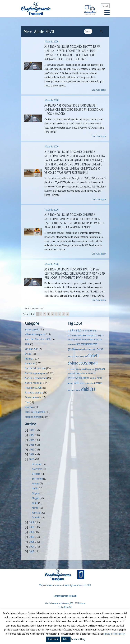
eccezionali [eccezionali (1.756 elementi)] (88, 363)
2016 (32, 537)
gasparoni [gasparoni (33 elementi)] (91, 369)
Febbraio (36, 512)
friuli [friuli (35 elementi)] (78, 369)
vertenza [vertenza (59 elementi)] (77, 390)
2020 (31, 459)
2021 (32, 454)
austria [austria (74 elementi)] (71, 339)
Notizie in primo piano (36, 373)
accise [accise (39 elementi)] (87, 331)
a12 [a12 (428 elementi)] (78, 330)
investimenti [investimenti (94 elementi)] (74, 378)
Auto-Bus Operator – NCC (38, 339)
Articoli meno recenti (34, 308)
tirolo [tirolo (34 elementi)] (87, 383)
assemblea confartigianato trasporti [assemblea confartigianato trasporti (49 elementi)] (91, 335)
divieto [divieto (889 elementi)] (73, 363)
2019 (32, 522)
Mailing (29, 358)
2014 (32, 546)
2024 (32, 440)
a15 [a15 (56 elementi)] (83, 331)
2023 (32, 445)
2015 (32, 542)
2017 (32, 532)
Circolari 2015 (32, 349)
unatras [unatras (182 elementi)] (98, 383)
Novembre (37, 469)
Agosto (36, 483)
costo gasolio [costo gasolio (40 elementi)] (92, 349)
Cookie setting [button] (78, 639)
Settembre (37, 479)
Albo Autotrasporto (35, 334)
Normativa (30, 363)
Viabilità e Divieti (33, 417)
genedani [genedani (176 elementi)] (100, 369)
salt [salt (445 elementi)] (76, 382)
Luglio (35, 488)
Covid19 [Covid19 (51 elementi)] (100, 349)
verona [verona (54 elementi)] (70, 390)
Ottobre (36, 474)
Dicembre (37, 464)
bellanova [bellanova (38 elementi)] (78, 340)
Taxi (27, 402)
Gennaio (36, 517)
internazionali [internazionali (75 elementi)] (89, 373)
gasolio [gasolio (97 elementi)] (84, 369)
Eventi (28, 354)
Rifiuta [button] (66, 639)
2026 (32, 430)
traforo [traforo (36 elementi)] (91, 383)
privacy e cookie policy (114, 634)
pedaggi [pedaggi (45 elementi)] (70, 383)
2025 (32, 435)
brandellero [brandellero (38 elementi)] (85, 340)
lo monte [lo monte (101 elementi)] (85, 378)
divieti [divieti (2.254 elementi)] (93, 355)
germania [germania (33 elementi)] (71, 374)
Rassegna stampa (34, 392)
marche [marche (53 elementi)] (99, 378)
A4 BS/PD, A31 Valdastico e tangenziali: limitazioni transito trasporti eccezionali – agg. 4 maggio (74, 109)
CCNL (27, 344)
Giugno (35, 493)
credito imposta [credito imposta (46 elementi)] (73, 356)
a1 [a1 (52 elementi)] (69, 331)
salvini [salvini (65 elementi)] (82, 383)
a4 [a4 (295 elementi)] (72, 330)
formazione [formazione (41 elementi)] (72, 369)
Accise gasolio (32, 329)
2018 (32, 527)
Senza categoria (33, 397)
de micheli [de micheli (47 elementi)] (83, 356)
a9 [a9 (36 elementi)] (75, 331)
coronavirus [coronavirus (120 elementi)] (82, 349)
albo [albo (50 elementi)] (91, 331)
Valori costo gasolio (35, 412)
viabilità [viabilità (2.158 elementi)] (88, 389)
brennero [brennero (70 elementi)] (94, 339)
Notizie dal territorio (35, 368)
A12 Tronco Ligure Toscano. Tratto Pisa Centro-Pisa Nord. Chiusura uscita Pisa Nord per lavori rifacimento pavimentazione (75, 273)
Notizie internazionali (36, 378)
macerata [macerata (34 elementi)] (93, 378)
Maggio (36, 498)
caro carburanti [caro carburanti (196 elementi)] (84, 344)
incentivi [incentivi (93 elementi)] (78, 373)
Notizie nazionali (34, 383)
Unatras (29, 407)
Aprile (35, 503)
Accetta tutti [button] (53, 639)
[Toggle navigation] (107, 12)
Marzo (35, 508)
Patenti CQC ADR (33, 388)
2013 (32, 551)
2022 (32, 449)
